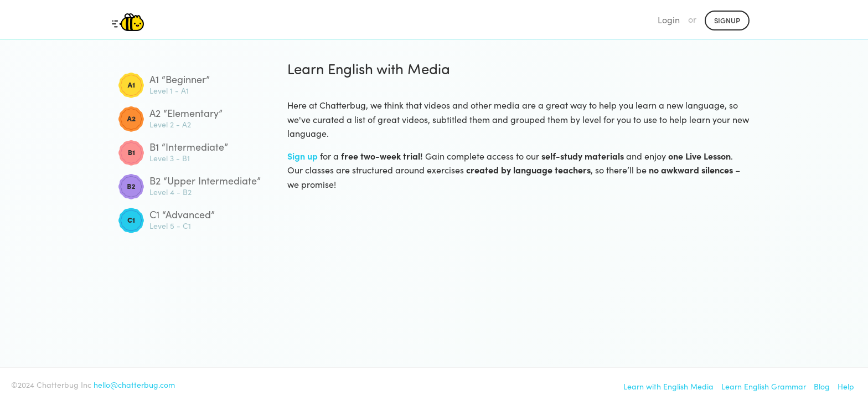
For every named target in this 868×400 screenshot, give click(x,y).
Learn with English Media (668, 386)
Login (669, 19)
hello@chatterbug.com (134, 384)
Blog (822, 386)
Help (846, 386)
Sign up (303, 156)
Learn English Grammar (764, 386)
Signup (727, 20)
